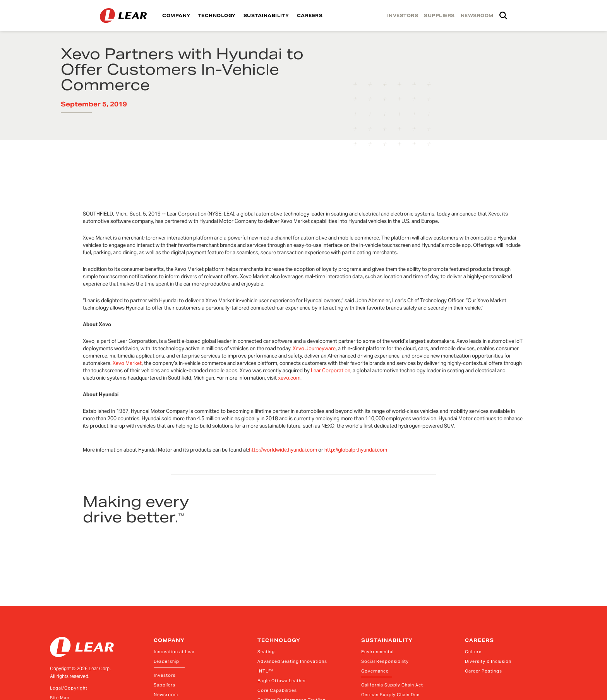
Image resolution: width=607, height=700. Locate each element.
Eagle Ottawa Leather (282, 681)
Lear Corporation (331, 371)
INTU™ (265, 671)
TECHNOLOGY (217, 15)
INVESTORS (403, 15)
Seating (266, 652)
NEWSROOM (477, 15)
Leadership (166, 661)
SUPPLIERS (439, 15)
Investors (165, 675)
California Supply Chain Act (392, 685)
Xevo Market (127, 363)
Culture (473, 652)
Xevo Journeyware (314, 348)
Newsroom (166, 695)
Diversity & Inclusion (488, 661)
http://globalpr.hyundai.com (356, 450)
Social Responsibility (385, 661)
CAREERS (310, 15)
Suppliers (165, 685)
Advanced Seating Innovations (292, 661)
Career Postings (484, 671)
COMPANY (176, 15)
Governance (375, 671)
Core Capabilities (277, 690)
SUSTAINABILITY (266, 15)
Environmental (377, 652)
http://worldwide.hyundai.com (283, 450)
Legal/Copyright (69, 688)
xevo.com (289, 378)
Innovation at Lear (174, 652)
